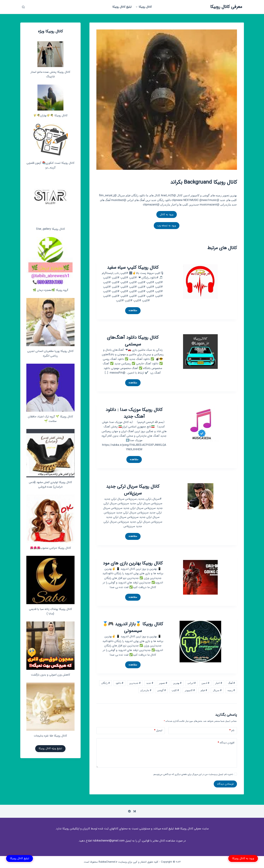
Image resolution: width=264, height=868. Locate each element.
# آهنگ (231, 683)
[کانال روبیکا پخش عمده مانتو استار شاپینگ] (50, 54)
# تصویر (163, 683)
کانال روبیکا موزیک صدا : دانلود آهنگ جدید (134, 413)
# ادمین (205, 683)
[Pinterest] (129, 811)
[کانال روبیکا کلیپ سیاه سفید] (200, 281)
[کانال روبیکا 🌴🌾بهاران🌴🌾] (50, 98)
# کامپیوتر (190, 690)
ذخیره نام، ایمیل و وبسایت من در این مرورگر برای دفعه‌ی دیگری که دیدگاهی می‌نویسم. (193, 774)
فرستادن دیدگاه (225, 784)
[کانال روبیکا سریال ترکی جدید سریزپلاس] (200, 496)
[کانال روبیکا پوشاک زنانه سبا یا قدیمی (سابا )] (50, 580)
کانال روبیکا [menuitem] (143, 7)
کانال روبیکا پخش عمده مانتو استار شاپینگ (50, 74)
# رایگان (105, 683)
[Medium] (135, 811)
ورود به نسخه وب (167, 226)
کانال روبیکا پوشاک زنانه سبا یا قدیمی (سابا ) (50, 611)
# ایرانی (192, 683)
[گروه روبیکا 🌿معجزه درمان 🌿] (50, 261)
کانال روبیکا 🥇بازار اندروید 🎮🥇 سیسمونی (133, 628)
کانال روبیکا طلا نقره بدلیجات (50, 736)
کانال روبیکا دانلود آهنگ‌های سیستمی (133, 341)
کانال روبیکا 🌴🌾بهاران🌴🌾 (50, 115)
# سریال (217, 690)
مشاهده (132, 311)
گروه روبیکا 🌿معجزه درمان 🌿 (50, 290)
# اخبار (219, 683)
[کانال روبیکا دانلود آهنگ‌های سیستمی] (200, 351)
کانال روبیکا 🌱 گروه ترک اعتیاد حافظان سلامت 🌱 (50, 419)
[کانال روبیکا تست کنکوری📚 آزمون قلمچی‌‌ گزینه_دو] (50, 141)
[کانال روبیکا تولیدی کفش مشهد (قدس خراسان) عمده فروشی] (50, 453)
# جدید (150, 683)
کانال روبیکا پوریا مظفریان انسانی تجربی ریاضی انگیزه (50, 353)
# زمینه (231, 690)
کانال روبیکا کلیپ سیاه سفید (133, 268)
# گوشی (161, 690)
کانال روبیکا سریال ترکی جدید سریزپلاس (133, 490)
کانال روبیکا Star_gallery (50, 229)
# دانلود (119, 683)
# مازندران (146, 690)
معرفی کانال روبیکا (226, 7)
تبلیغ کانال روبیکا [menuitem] (122, 7)
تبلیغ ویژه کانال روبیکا (50, 748)
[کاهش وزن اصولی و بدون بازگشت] (50, 646)
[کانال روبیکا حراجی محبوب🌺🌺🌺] (50, 519)
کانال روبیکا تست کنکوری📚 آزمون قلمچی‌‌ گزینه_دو (50, 165)
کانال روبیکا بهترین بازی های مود (133, 563)
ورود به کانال (167, 214)
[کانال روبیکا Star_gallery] (50, 200)
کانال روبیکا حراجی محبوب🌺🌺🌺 (50, 548)
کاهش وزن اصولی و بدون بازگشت (50, 675)
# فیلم (204, 690)
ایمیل (158, 731)
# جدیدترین (135, 683)
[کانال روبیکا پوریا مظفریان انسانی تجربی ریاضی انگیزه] (50, 322)
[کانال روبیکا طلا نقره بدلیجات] (50, 707)
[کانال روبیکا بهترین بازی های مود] (200, 577)
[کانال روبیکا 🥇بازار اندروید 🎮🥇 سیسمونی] (200, 641)
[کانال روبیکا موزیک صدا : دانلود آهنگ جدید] (202, 424)
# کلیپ (175, 690)
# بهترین (177, 683)
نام (232, 731)
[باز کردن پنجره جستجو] (23, 7)
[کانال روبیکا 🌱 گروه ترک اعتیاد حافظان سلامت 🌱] (50, 388)
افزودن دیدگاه (226, 743)
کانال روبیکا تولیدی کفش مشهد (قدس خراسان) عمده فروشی (50, 485)
